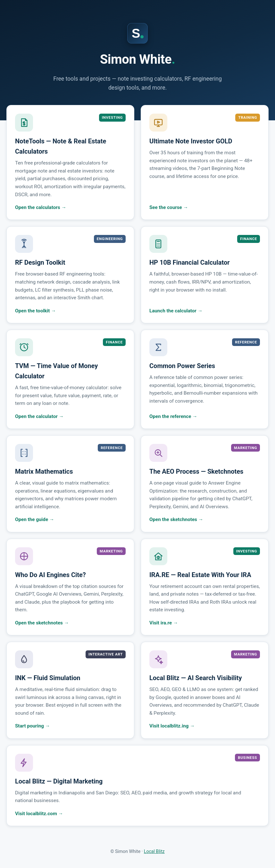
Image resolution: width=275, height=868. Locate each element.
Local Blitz (154, 851)
